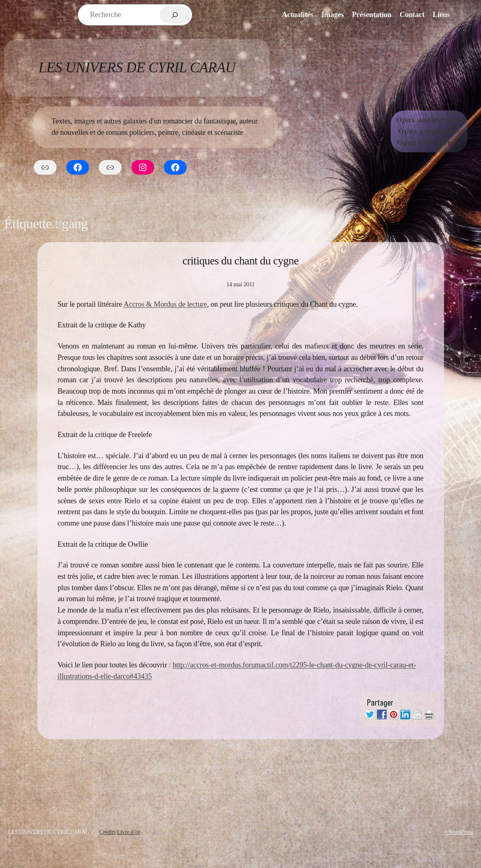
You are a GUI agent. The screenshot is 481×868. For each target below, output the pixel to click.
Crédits (107, 832)
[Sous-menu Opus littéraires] (459, 143)
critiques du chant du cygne (241, 261)
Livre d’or (129, 832)
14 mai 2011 (240, 284)
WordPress (461, 832)
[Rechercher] (175, 15)
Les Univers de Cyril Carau (137, 67)
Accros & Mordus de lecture (165, 304)
